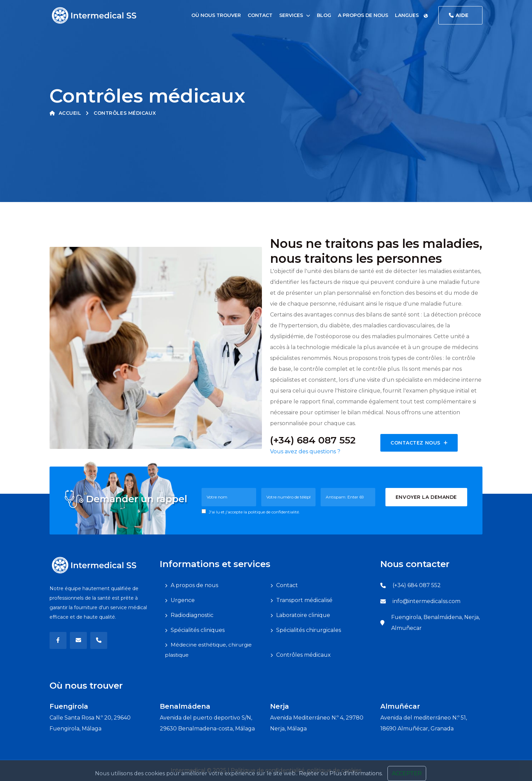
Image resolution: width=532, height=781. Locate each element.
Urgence (183, 600)
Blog (324, 15)
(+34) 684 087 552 (417, 585)
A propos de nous (363, 15)
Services (291, 15)
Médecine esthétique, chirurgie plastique (208, 650)
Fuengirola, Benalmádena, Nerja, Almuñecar (435, 623)
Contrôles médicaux (303, 655)
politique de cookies (334, 770)
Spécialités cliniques (198, 630)
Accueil (65, 113)
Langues (412, 15)
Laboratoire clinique (303, 615)
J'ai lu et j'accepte (251, 512)
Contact (260, 15)
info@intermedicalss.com (426, 601)
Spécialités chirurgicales (309, 630)
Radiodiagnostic (192, 615)
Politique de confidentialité (268, 770)
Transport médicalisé (304, 600)
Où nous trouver (216, 15)
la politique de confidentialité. (272, 512)
